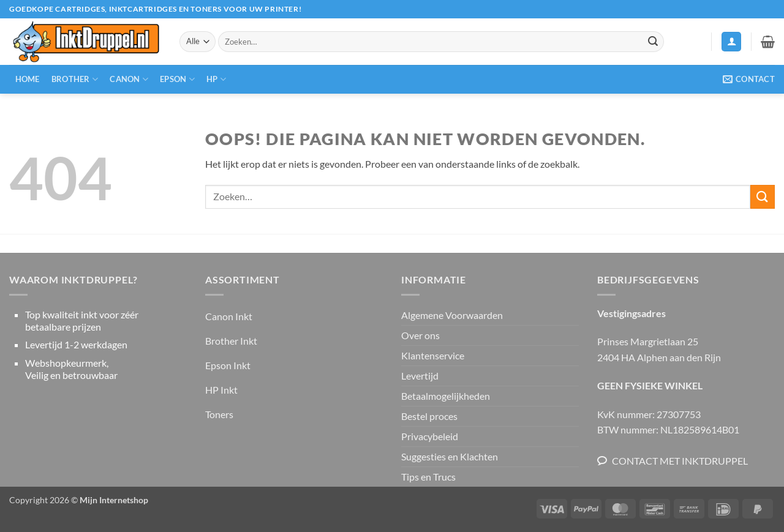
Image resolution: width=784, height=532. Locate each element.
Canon (129, 79)
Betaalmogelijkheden (446, 396)
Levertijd (420, 376)
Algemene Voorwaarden (452, 315)
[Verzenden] (653, 42)
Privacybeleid (430, 436)
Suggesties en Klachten (450, 456)
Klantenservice (433, 355)
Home (28, 79)
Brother (75, 79)
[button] (731, 42)
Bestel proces (429, 416)
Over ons (420, 335)
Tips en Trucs (428, 477)
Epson (177, 79)
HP (216, 79)
